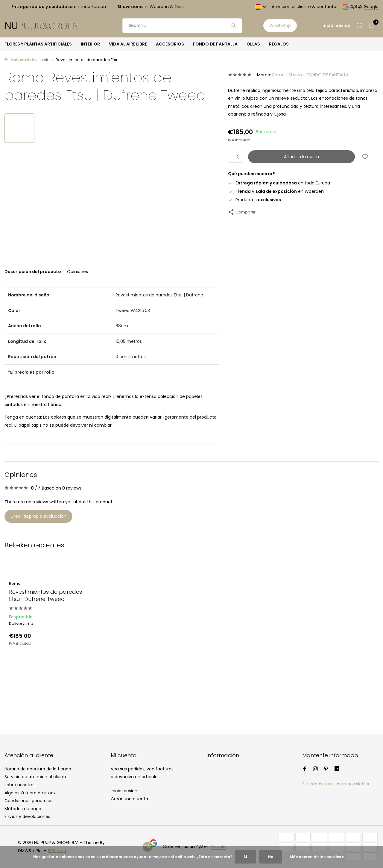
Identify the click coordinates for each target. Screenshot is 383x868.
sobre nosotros (20, 785)
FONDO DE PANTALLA (215, 44)
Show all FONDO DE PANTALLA (319, 75)
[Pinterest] (326, 769)
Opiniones (77, 272)
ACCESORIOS (170, 44)
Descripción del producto (33, 272)
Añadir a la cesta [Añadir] (301, 157)
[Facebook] (305, 769)
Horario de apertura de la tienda (38, 769)
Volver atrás (20, 60)
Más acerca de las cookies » (317, 857)
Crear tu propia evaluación (38, 516)
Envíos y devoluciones (27, 817)
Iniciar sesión (124, 791)
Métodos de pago (23, 809)
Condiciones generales (28, 801)
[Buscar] (182, 26)
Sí (245, 857)
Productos (254, 200)
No (271, 857)
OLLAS (253, 44)
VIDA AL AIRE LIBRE (128, 44)
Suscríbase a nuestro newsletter (336, 784)
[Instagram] (315, 769)
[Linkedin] (337, 769)
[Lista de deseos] (360, 25)
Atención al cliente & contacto (304, 7)
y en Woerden (276, 191)
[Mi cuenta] (336, 26)
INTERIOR (90, 44)
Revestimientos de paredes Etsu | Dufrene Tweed (45, 595)
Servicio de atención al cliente (36, 777)
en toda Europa (279, 183)
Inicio (47, 60)
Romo (278, 75)
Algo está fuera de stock (30, 793)
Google (371, 7)
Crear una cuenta (129, 799)
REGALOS (279, 44)
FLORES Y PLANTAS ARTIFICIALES (38, 44)
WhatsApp (280, 25)
